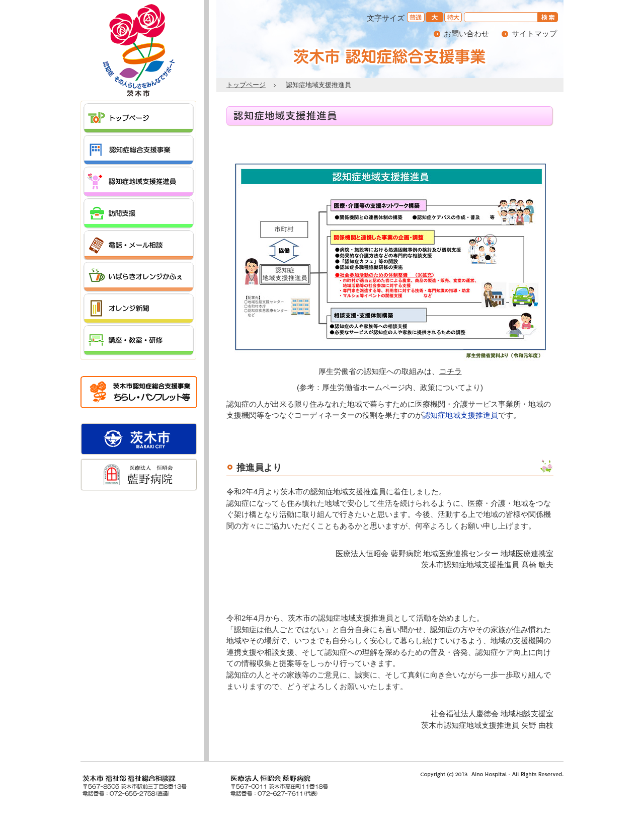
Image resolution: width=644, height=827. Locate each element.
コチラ (451, 371)
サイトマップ (534, 33)
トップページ (246, 85)
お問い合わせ (466, 33)
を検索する (549, 18)
